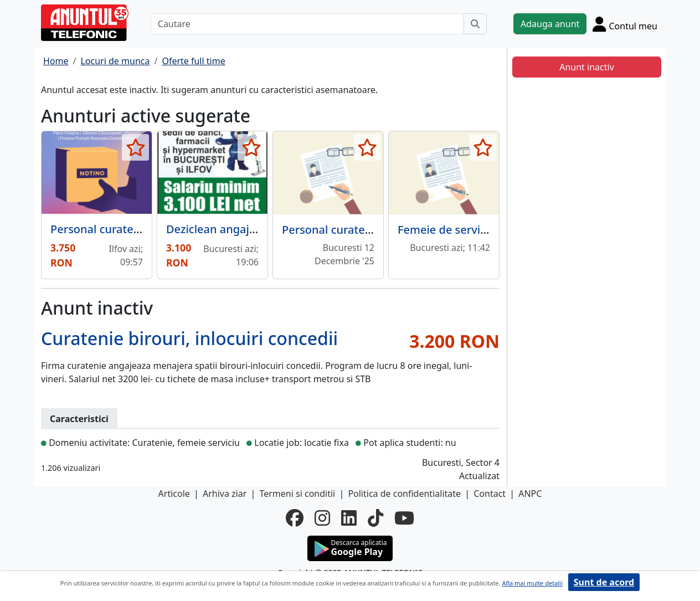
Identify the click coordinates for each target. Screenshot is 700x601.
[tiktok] (375, 518)
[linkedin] (349, 518)
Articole (174, 494)
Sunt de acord (604, 582)
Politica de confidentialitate (404, 494)
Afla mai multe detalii (532, 583)
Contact (490, 494)
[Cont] (625, 24)
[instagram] (322, 518)
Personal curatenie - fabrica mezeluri (379, 230)
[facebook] (295, 518)
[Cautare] (307, 24)
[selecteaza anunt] (135, 147)
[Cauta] (475, 24)
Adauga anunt (550, 24)
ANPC (530, 494)
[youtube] (404, 518)
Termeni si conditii (297, 494)
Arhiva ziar (225, 494)
